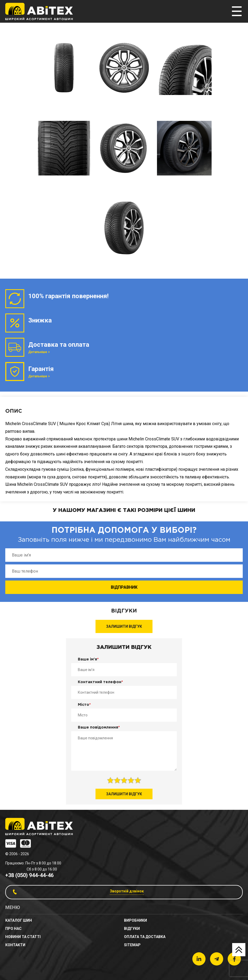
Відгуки (132, 929)
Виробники (135, 920)
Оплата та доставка (145, 937)
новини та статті (23, 937)
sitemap (132, 945)
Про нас (13, 929)
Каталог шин (19, 920)
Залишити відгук (124, 626)
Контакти (15, 945)
